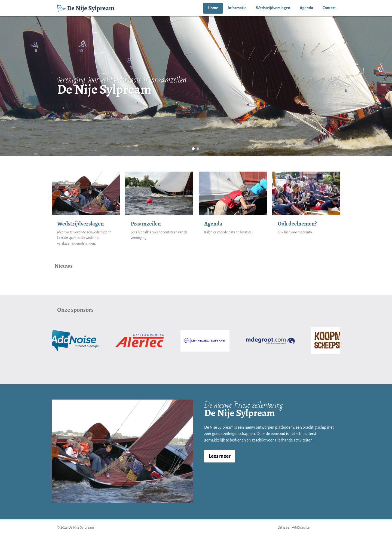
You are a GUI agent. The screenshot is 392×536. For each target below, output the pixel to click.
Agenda (307, 8)
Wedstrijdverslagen (273, 8)
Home (213, 8)
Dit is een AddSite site (294, 528)
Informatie (237, 8)
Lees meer (220, 456)
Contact (329, 8)
